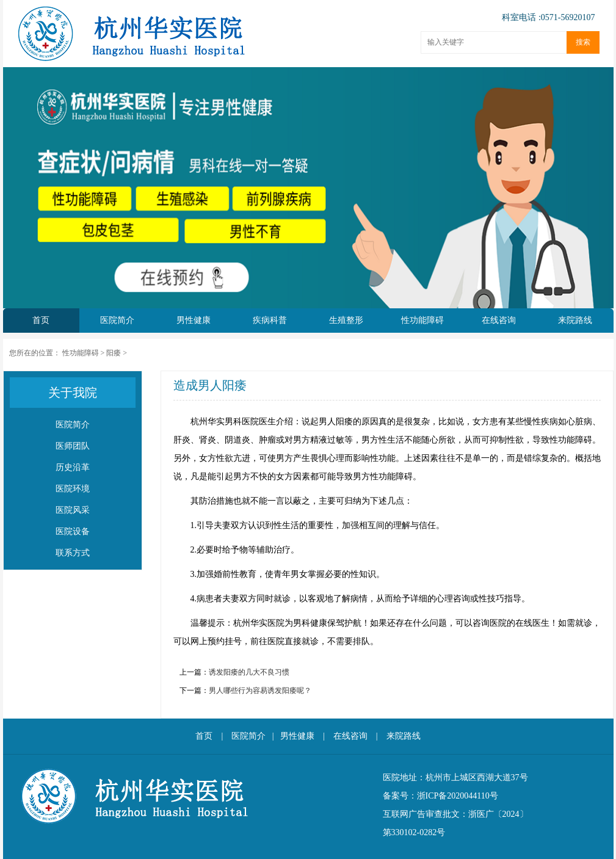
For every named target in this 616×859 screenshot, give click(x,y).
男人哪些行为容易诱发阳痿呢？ (260, 690)
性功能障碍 (422, 320)
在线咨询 (499, 320)
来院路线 (575, 320)
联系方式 (73, 553)
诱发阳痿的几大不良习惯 (249, 672)
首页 (41, 320)
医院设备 (73, 531)
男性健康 (194, 320)
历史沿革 (73, 467)
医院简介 (117, 320)
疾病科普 (270, 320)
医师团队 (73, 446)
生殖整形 (346, 320)
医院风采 (73, 510)
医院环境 (73, 489)
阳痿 (114, 353)
